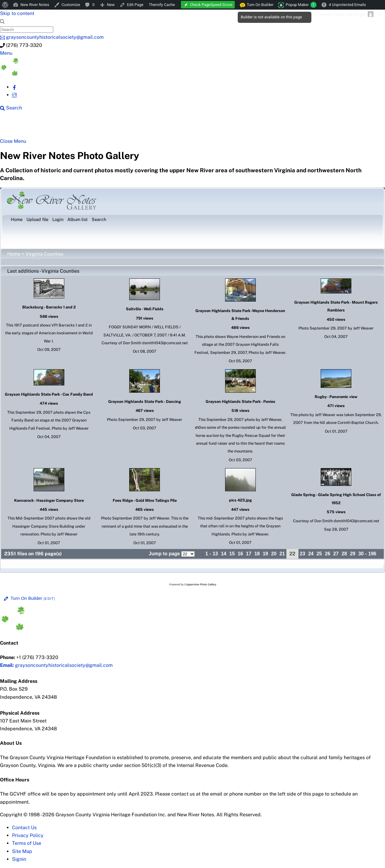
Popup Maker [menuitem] (301, 5)
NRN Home (27, 127)
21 (282, 554)
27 (336, 554)
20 (274, 554)
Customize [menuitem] (71, 5)
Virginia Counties (44, 254)
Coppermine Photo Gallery (200, 584)
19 (265, 554)
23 (303, 554)
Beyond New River (136, 127)
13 (215, 554)
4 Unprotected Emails (347, 5)
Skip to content (17, 13)
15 (232, 554)
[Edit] (49, 599)
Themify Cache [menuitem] (162, 5)
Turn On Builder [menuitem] (257, 5)
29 (353, 554)
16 (240, 554)
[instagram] (14, 95)
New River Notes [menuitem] (35, 5)
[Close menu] (13, 141)
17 (249, 554)
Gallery (233, 127)
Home (14, 254)
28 (344, 554)
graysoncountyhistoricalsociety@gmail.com (56, 665)
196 (372, 554)
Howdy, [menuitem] (346, 14)
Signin (19, 859)
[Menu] (6, 53)
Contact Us (24, 828)
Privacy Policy (28, 835)
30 (361, 554)
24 (311, 554)
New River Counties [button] (77, 127)
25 (319, 554)
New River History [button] (193, 127)
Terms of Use (27, 843)
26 (328, 554)
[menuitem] (5, 5)
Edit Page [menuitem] (135, 5)
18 (257, 554)
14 (224, 554)
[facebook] (14, 87)
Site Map (22, 851)
